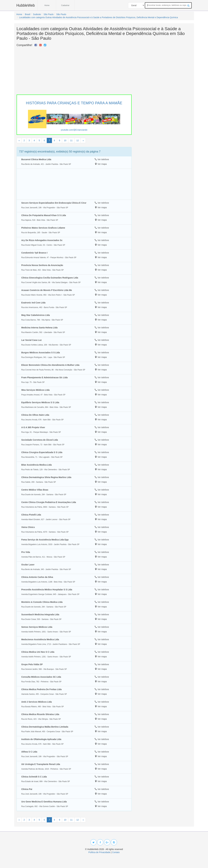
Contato (116, 852)
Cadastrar (65, 5)
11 (71, 140)
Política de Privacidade (99, 852)
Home (47, 5)
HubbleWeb (26, 5)
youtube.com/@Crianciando (74, 130)
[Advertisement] (74, 70)
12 (78, 140)
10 (65, 140)
